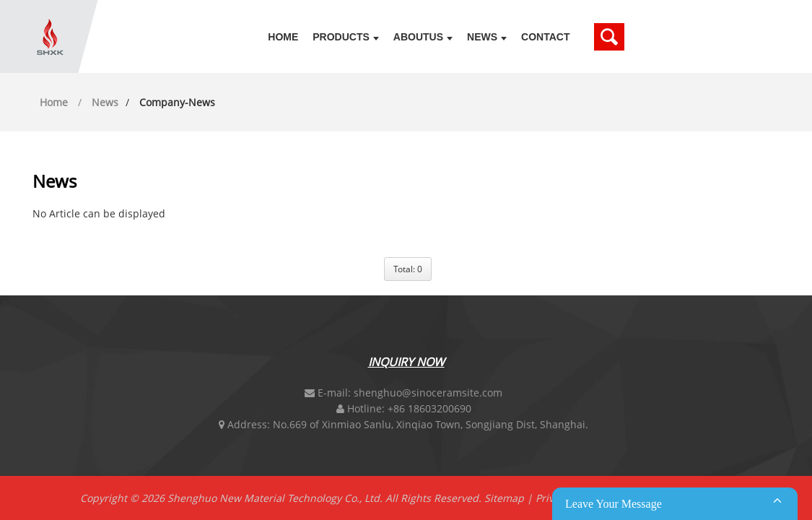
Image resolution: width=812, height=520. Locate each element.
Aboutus (423, 37)
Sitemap (504, 498)
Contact (545, 37)
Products (346, 37)
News (487, 37)
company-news (177, 102)
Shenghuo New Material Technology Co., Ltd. (275, 498)
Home (283, 37)
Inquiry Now (406, 362)
